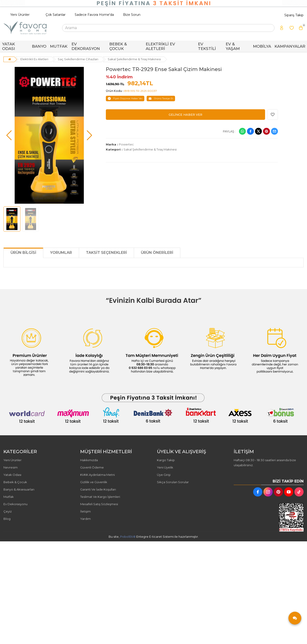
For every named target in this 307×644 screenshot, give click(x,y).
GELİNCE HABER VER (185, 115)
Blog (7, 519)
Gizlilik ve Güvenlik (94, 482)
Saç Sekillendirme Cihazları (78, 59)
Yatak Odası (12, 475)
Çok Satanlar (56, 15)
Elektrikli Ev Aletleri (34, 59)
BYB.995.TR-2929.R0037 (141, 91)
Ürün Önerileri (157, 253)
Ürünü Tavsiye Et (161, 99)
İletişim (85, 511)
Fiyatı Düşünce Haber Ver (125, 99)
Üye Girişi (164, 475)
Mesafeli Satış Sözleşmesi (99, 504)
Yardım (85, 519)
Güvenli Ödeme (92, 467)
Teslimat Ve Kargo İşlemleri (100, 497)
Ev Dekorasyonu (15, 504)
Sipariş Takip (294, 15)
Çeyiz (8, 511)
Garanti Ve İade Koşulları (98, 489)
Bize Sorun (132, 15)
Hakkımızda (89, 460)
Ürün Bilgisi (23, 253)
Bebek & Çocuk (15, 482)
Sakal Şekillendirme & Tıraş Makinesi (134, 59)
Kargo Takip (166, 460)
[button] (9, 135)
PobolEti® (128, 537)
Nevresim (11, 467)
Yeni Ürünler (20, 15)
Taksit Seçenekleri (106, 253)
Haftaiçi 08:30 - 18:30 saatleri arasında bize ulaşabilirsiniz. (265, 463)
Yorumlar (61, 253)
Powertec (126, 144)
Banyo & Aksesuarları (19, 489)
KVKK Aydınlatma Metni (97, 475)
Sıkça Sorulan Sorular (173, 482)
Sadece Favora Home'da (94, 15)
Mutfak (9, 497)
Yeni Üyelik (165, 467)
